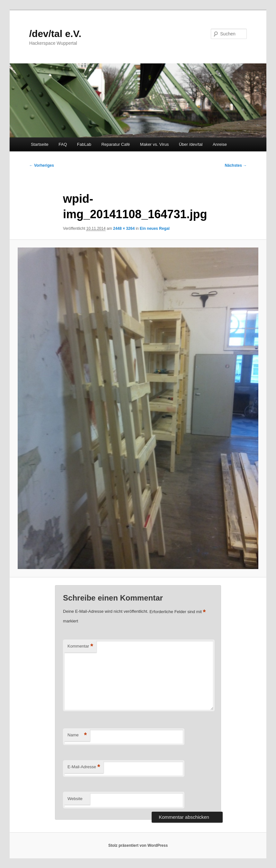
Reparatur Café (116, 144)
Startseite (40, 144)
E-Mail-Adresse (84, 767)
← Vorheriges (42, 165)
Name (77, 735)
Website (75, 799)
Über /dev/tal (191, 144)
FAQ (63, 144)
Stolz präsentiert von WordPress (138, 845)
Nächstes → (236, 165)
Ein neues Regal (155, 229)
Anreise (220, 144)
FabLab (84, 144)
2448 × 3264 (124, 229)
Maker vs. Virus (154, 144)
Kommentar (80, 646)
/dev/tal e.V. (55, 34)
